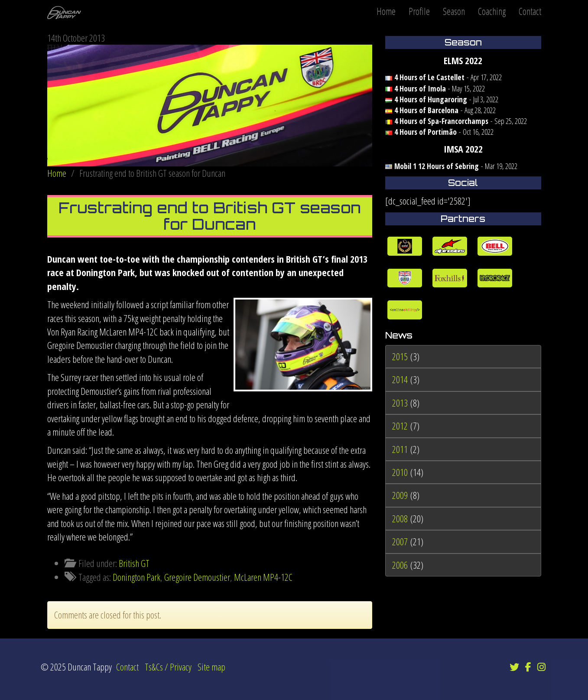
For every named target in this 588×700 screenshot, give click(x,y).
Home (386, 11)
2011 (400, 449)
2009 (400, 495)
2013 (400, 403)
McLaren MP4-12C (263, 577)
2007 (400, 541)
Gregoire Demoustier (197, 577)
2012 (400, 426)
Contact (530, 11)
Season (454, 11)
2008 (400, 518)
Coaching (492, 11)
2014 (400, 379)
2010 (400, 472)
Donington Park (136, 577)
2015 (400, 356)
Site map (211, 667)
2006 (400, 565)
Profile (419, 11)
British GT (134, 563)
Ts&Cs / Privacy (168, 667)
